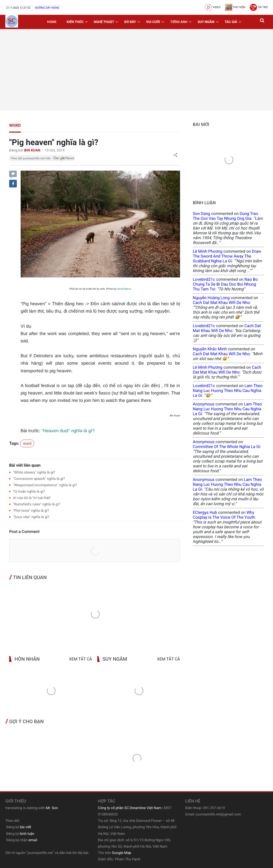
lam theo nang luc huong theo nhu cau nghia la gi (228, 391)
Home (52, 22)
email (33, 840)
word (15, 125)
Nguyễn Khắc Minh (210, 349)
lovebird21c (204, 279)
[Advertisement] (137, 70)
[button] (263, 22)
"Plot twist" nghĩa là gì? (31, 511)
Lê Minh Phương (208, 251)
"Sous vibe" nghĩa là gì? (31, 517)
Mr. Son (52, 808)
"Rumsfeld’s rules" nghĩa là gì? (37, 504)
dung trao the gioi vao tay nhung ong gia (226, 216)
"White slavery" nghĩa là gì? (34, 473)
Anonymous (204, 404)
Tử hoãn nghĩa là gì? (29, 492)
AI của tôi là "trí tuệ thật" (32, 498)
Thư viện (235, 7)
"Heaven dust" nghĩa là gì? (68, 431)
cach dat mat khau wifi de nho (221, 303)
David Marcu (124, 289)
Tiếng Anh (179, 22)
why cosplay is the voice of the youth (224, 515)
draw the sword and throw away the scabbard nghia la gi (227, 256)
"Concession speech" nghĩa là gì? (39, 479)
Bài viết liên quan (25, 465)
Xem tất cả (81, 659)
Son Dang (201, 214)
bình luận (27, 834)
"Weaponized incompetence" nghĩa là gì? (45, 485)
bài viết (26, 827)
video (213, 7)
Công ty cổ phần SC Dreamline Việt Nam (129, 808)
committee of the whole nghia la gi (226, 447)
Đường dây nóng (47, 8)
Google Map (122, 853)
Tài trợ (259, 7)
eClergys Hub (205, 512)
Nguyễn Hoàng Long (211, 298)
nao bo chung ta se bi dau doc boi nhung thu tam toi (225, 284)
